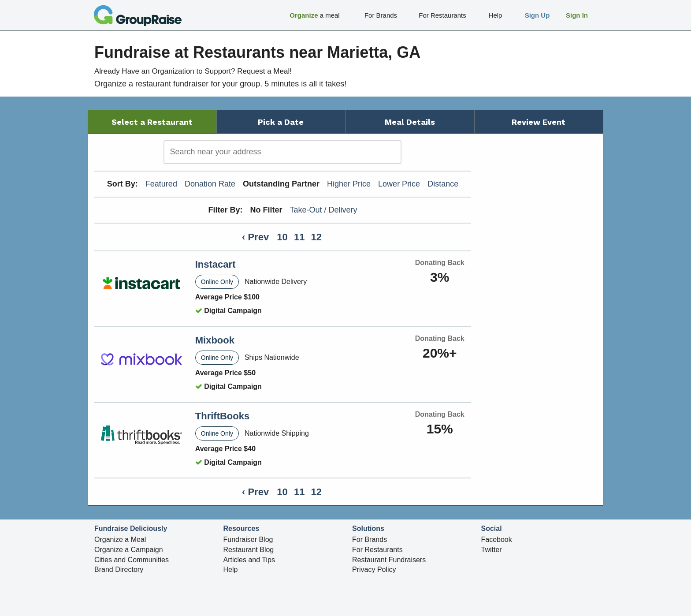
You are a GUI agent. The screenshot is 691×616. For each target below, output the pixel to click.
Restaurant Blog (249, 550)
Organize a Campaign (129, 550)
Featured (161, 184)
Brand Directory (119, 569)
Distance (443, 184)
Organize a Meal (120, 539)
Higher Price (349, 184)
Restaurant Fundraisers (389, 560)
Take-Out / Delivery (324, 210)
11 (299, 237)
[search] (282, 152)
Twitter (492, 550)
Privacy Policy (374, 569)
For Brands (370, 539)
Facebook (497, 539)
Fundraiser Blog (248, 539)
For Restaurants (377, 550)
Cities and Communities (132, 560)
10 (282, 237)
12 (316, 237)
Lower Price (399, 184)
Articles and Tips (249, 560)
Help (231, 569)
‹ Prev (255, 237)
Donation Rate (210, 184)
